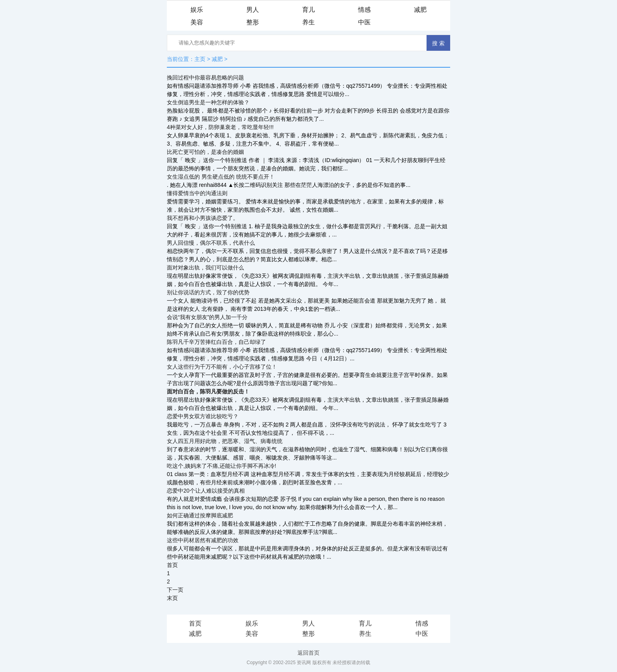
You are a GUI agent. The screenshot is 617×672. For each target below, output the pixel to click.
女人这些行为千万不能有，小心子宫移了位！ (222, 367)
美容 (197, 22)
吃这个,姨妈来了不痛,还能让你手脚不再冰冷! (222, 466)
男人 (253, 10)
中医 (364, 22)
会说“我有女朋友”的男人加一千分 (207, 317)
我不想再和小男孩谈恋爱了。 (203, 218)
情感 (364, 10)
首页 (172, 565)
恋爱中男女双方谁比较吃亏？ (203, 416)
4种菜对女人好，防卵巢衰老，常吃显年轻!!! (220, 127)
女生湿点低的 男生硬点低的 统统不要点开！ (221, 177)
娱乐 (197, 10)
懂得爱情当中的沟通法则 (197, 193)
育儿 (308, 10)
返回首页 (308, 653)
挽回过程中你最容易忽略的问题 (205, 78)
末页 (172, 598)
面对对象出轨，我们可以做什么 (205, 268)
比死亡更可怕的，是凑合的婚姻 (205, 152)
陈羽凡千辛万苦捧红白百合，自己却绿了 (216, 342)
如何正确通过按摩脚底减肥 (200, 515)
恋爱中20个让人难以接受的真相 (206, 491)
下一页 (175, 590)
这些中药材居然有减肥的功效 (203, 540)
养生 (308, 22)
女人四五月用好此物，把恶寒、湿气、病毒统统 (225, 441)
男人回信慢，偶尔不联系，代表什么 (211, 243)
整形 (253, 22)
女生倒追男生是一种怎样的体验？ (208, 102)
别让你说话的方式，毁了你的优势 (208, 292)
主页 (200, 59)
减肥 (420, 10)
